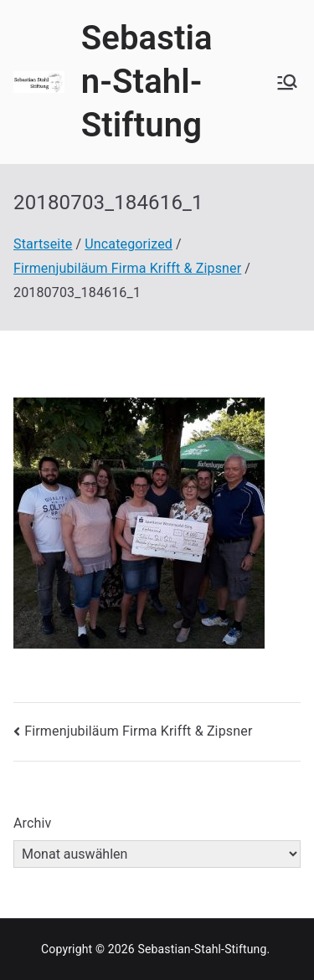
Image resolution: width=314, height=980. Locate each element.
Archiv (33, 823)
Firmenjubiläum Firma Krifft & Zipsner (138, 731)
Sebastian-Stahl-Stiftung (147, 82)
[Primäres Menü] (287, 82)
